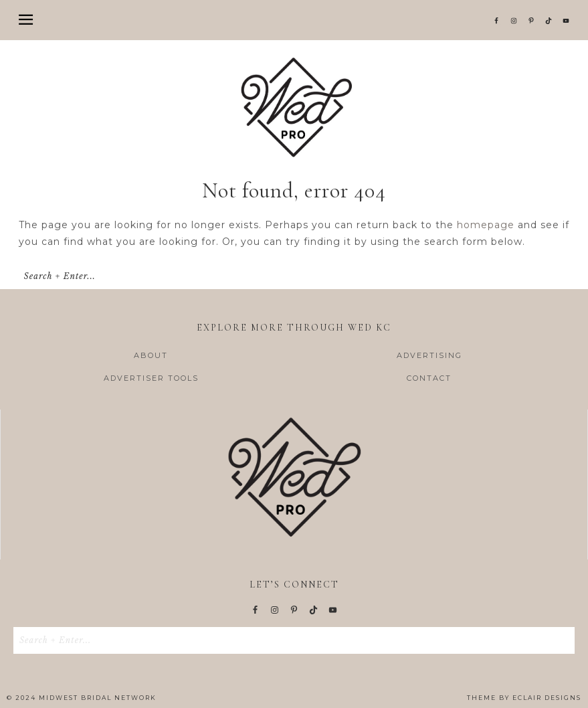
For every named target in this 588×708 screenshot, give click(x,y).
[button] (294, 20)
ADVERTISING (429, 355)
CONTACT (429, 378)
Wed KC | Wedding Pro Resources (294, 107)
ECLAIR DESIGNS (547, 698)
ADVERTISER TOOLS (151, 378)
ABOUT (151, 355)
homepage (486, 225)
